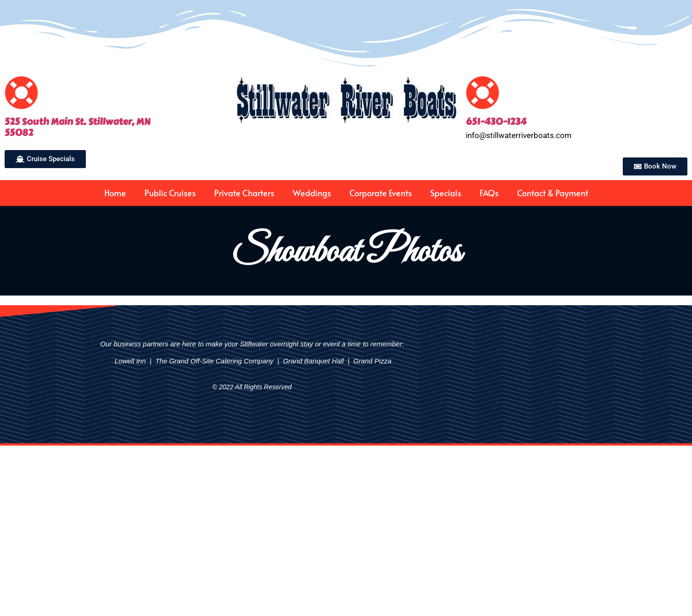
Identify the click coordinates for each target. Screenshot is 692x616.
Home (115, 193)
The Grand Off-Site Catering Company (214, 361)
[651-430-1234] (483, 93)
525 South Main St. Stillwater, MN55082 (77, 127)
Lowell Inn (129, 361)
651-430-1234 (496, 122)
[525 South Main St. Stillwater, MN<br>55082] (21, 93)
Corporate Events (381, 193)
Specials (446, 193)
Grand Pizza (372, 361)
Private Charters (244, 193)
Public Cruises (170, 193)
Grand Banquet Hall (313, 361)
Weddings (312, 193)
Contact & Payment (553, 193)
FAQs (489, 193)
